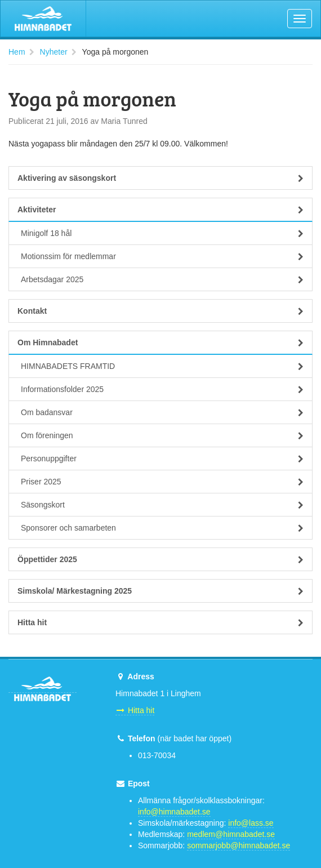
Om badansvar (162, 412)
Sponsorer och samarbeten (162, 528)
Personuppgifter (162, 459)
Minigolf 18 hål (162, 233)
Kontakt (160, 311)
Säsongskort (162, 505)
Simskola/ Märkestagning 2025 (160, 591)
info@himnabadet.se (174, 812)
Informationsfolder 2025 (162, 389)
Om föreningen (162, 435)
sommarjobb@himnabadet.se (238, 845)
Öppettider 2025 (160, 559)
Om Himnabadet (160, 342)
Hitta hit (160, 622)
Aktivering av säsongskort (160, 178)
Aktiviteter (160, 210)
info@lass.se (251, 823)
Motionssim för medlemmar (162, 256)
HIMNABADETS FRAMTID (162, 366)
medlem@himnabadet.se (231, 834)
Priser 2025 (162, 482)
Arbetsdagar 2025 (162, 279)
